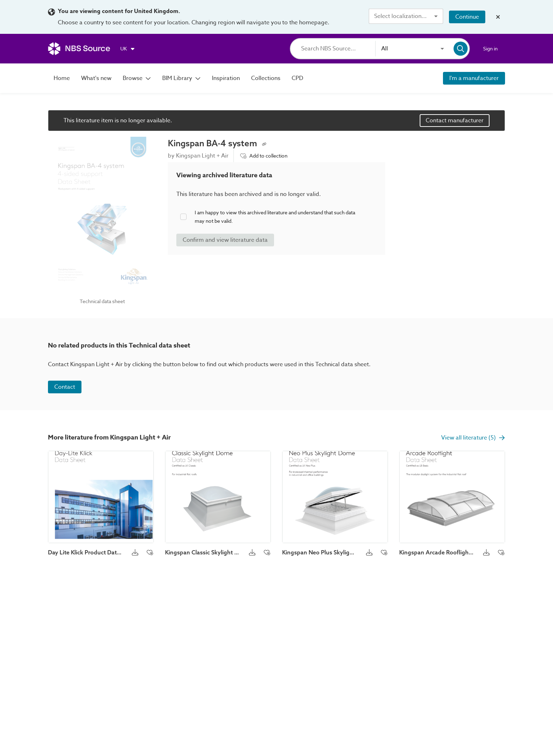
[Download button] (135, 552)
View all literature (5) (473, 438)
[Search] (338, 49)
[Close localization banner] (498, 17)
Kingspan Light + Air (202, 156)
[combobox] (406, 16)
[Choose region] (128, 49)
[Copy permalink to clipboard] (264, 143)
